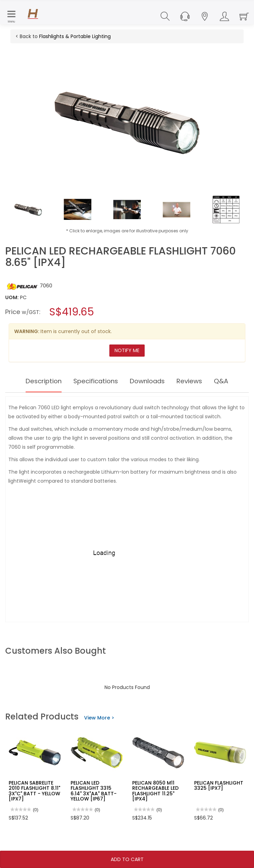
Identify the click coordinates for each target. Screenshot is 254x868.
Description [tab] (38, 381)
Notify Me (127, 350)
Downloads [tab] (150, 381)
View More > (99, 718)
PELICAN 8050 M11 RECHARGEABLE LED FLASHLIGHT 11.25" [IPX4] (155, 791)
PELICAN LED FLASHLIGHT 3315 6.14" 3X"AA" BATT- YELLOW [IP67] (94, 791)
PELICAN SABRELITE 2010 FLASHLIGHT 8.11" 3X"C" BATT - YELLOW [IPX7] (34, 791)
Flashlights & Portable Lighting (75, 36)
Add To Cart (127, 859)
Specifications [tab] (94, 381)
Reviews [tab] (195, 381)
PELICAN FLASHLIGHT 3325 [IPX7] (219, 785)
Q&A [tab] (228, 381)
